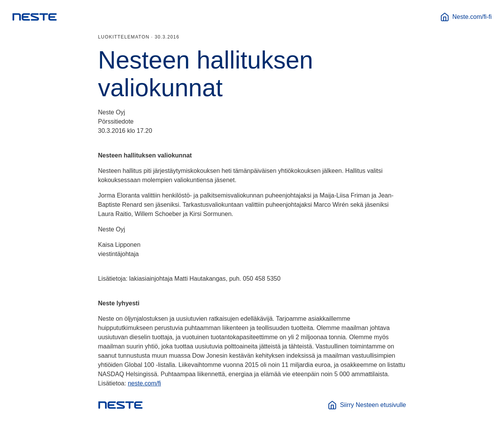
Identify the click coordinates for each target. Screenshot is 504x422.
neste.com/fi (144, 383)
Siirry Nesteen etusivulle (367, 405)
